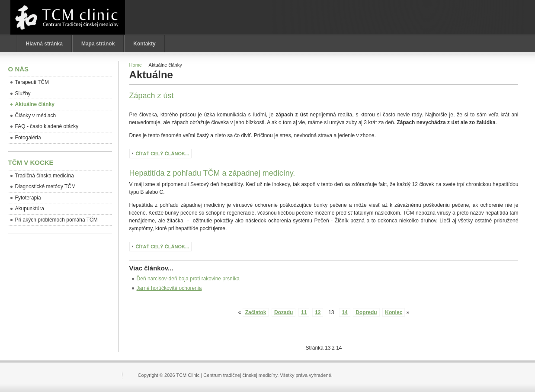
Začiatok (256, 312)
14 (344, 312)
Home (136, 65)
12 (318, 312)
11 (304, 312)
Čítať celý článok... (163, 154)
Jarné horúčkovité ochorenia (169, 288)
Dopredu (366, 312)
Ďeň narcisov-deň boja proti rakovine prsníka (188, 279)
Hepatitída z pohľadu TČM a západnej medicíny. (212, 173)
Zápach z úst (152, 96)
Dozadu (284, 312)
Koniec (394, 312)
